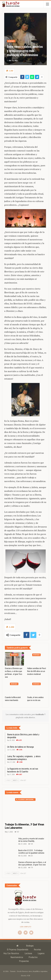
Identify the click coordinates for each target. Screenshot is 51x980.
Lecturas (28, 953)
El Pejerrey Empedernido (26, 800)
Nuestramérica (17, 957)
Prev (8, 780)
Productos (33, 957)
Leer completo (26, 927)
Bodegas (11, 41)
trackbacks (40, 714)
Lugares (41, 953)
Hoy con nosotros (11, 953)
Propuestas (24, 961)
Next (16, 780)
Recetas (37, 950)
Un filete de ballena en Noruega (20, 747)
